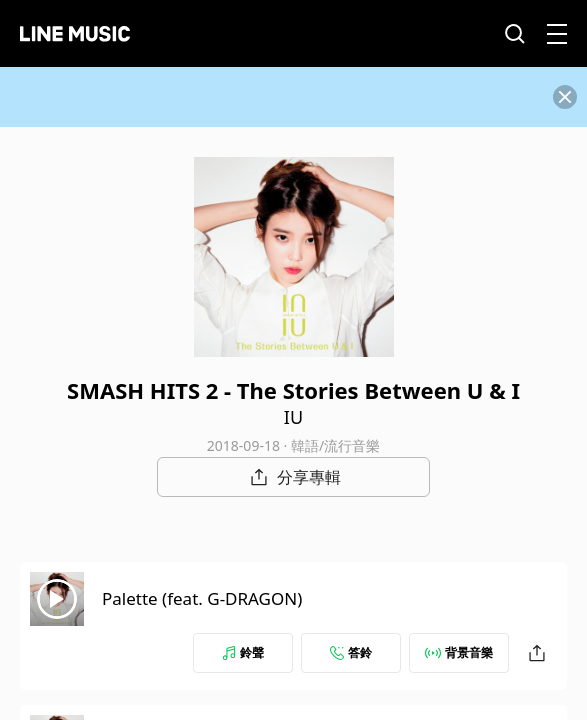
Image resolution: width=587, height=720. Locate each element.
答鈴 (351, 652)
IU (293, 417)
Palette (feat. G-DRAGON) (202, 598)
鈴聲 (243, 652)
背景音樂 (459, 652)
